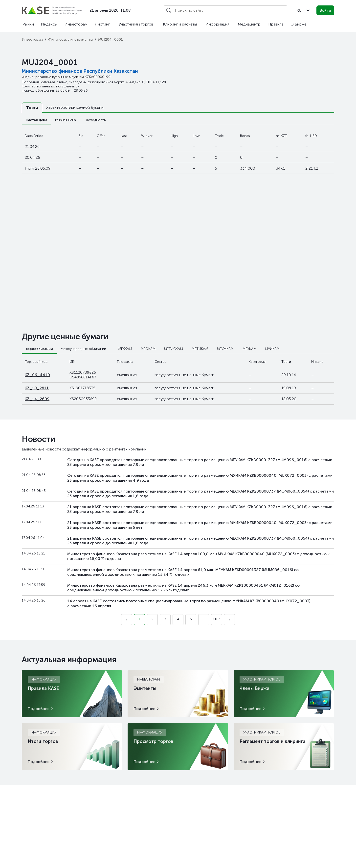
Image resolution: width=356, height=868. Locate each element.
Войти (325, 10)
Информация (217, 24)
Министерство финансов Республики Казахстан (80, 71)
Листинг (102, 24)
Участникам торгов (136, 24)
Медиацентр (249, 24)
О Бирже (299, 24)
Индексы (49, 24)
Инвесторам (76, 24)
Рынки (28, 24)
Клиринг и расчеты (180, 24)
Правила (276, 24)
